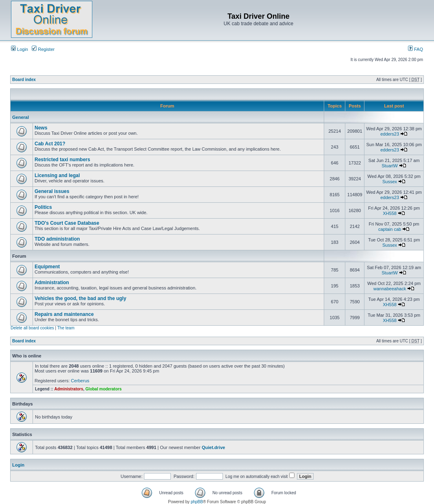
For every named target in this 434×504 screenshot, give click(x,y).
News (41, 128)
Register (43, 49)
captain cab (390, 229)
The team (66, 328)
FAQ (415, 49)
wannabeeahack (390, 289)
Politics (43, 207)
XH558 (390, 213)
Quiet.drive (213, 447)
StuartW (390, 166)
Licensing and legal (57, 175)
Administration (52, 283)
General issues (52, 191)
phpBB (197, 502)
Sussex (390, 182)
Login (20, 49)
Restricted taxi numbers (62, 160)
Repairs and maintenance (64, 314)
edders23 (390, 134)
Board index (24, 80)
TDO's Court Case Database (67, 223)
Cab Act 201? (50, 144)
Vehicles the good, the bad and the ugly (80, 298)
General (21, 117)
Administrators (69, 389)
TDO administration (57, 239)
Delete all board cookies (32, 328)
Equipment (47, 267)
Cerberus (80, 381)
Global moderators (104, 389)
